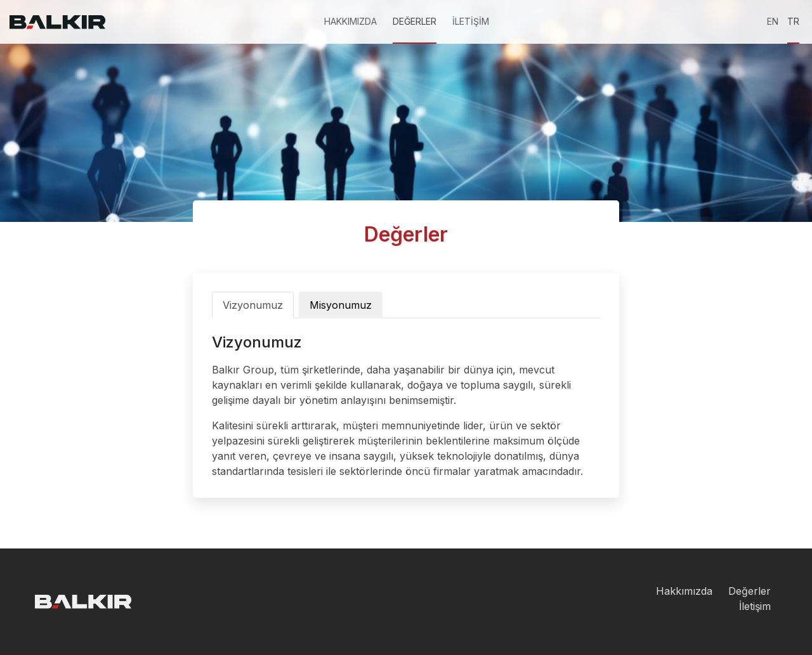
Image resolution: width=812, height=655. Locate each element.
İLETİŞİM (471, 21)
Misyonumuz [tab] (341, 305)
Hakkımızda (684, 591)
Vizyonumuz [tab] (253, 305)
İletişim (755, 606)
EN (773, 21)
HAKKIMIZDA (350, 21)
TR (793, 21)
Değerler (750, 591)
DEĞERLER (415, 21)
